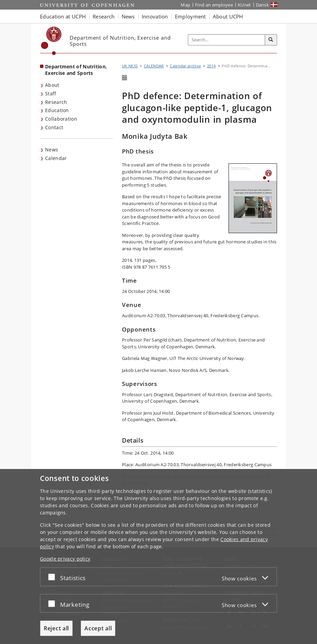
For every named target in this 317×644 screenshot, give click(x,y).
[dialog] (158, 556)
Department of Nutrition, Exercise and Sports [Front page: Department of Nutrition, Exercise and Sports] (76, 70)
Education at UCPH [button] (63, 16)
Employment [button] (190, 16)
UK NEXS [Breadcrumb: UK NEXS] (130, 66)
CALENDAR (154, 66)
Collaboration (61, 119)
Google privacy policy (65, 559)
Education (57, 110)
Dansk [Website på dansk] (263, 5)
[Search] (271, 40)
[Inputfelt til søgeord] (227, 40)
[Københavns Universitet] (51, 41)
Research (56, 102)
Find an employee (214, 5)
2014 (211, 66)
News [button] (128, 16)
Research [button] (104, 16)
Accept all (98, 628)
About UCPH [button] (228, 16)
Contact (54, 127)
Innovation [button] (155, 16)
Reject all (56, 628)
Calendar (56, 158)
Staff (51, 93)
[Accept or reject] (53, 577)
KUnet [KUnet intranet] (244, 5)
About (52, 85)
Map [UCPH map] (185, 5)
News (52, 150)
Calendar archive (185, 66)
